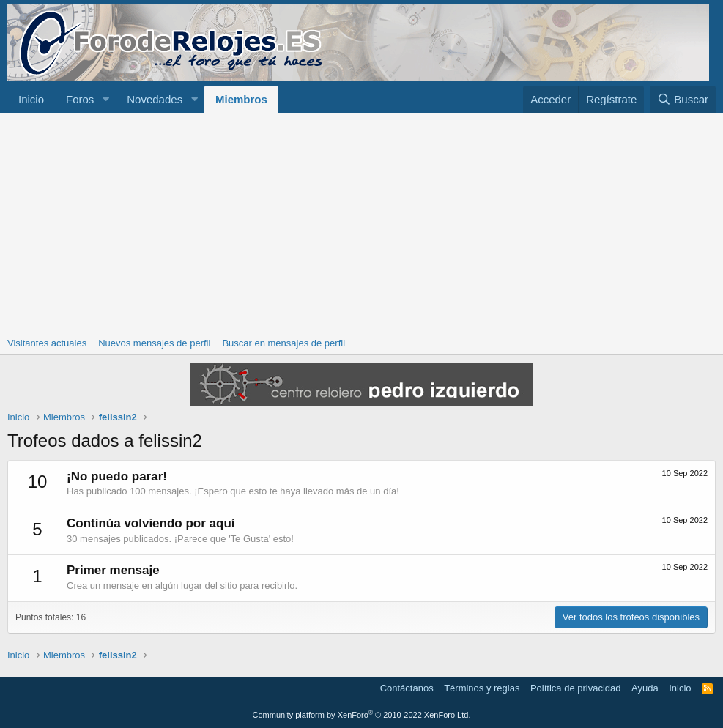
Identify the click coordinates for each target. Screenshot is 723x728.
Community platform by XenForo (362, 715)
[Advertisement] (361, 223)
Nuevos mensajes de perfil (154, 343)
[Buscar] (683, 99)
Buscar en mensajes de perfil (283, 343)
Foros (80, 99)
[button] (105, 99)
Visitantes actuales (47, 343)
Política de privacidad (576, 688)
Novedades (155, 99)
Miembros (241, 99)
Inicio (31, 99)
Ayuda (645, 688)
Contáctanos (407, 688)
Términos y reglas (482, 688)
